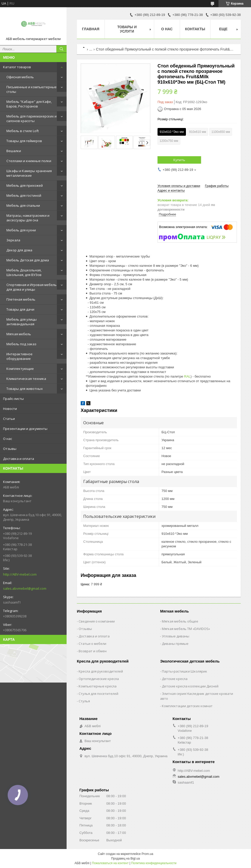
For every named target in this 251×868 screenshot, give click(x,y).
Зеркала (13, 240)
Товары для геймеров (24, 141)
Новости (10, 409)
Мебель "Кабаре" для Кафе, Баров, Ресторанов (29, 104)
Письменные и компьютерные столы (32, 89)
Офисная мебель (20, 77)
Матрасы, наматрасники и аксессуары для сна (28, 218)
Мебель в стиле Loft (23, 131)
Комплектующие (20, 369)
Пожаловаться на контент (110, 863)
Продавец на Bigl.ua (126, 859)
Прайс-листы (13, 399)
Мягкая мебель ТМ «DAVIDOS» (186, 629)
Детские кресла (175, 679)
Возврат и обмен (93, 651)
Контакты (195, 29)
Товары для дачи (20, 309)
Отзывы (10, 449)
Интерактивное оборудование (19, 356)
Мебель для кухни (21, 230)
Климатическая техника (26, 379)
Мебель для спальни (23, 205)
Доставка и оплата (19, 459)
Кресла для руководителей (101, 671)
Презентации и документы (25, 429)
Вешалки (14, 151)
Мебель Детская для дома (28, 260)
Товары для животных (25, 389)
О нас (8, 439)
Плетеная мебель (21, 299)
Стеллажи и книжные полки (29, 161)
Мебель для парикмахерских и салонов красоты (32, 119)
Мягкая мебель (19, 334)
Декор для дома (19, 250)
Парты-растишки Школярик (185, 671)
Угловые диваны (176, 636)
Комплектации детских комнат (187, 706)
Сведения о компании (97, 621)
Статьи (9, 419)
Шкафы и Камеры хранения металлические (29, 173)
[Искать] (61, 49)
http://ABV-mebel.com (20, 574)
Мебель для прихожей (25, 185)
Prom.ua (147, 854)
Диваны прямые (175, 644)
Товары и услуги (127, 29)
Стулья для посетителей (98, 694)
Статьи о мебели (92, 644)
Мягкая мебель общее (180, 621)
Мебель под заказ (21, 344)
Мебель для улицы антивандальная (22, 322)
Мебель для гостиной (24, 195)
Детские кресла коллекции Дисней (190, 686)
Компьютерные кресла (98, 686)
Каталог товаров (17, 67)
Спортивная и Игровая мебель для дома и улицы (32, 287)
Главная (91, 29)
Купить (179, 160)
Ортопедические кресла (99, 679)
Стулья (84, 701)
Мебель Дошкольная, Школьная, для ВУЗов (24, 272)
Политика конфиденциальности (154, 863)
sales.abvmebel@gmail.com (25, 588)
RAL (187, 376)
